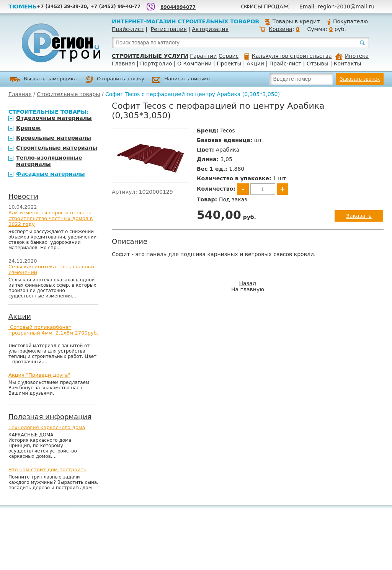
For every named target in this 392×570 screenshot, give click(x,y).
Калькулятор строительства (288, 56)
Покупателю (347, 21)
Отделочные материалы (54, 118)
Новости (23, 196)
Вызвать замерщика (43, 79)
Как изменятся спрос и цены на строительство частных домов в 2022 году (51, 218)
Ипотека (352, 56)
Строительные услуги (150, 56)
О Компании (194, 64)
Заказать (359, 216)
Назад (248, 283)
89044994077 (178, 7)
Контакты (348, 64)
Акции (255, 64)
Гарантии (203, 56)
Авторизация (210, 29)
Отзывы (318, 64)
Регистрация (169, 29)
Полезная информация (50, 417)
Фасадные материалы (51, 174)
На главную (248, 289)
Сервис (229, 56)
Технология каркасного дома (47, 427)
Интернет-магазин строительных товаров (185, 21)
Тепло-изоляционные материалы (49, 161)
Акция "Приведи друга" (39, 375)
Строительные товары (68, 94)
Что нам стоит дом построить (47, 470)
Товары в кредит (292, 21)
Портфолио (156, 64)
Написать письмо (181, 80)
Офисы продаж (265, 7)
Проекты (229, 64)
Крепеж (28, 128)
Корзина (281, 29)
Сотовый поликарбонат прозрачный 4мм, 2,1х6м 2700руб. (53, 330)
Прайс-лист (128, 29)
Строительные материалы (57, 148)
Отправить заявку (115, 80)
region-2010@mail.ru (346, 7)
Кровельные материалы (54, 138)
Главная (123, 64)
